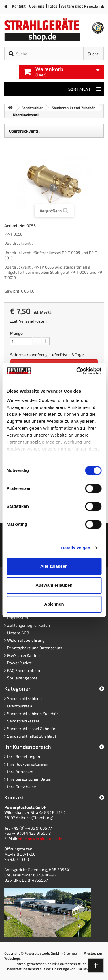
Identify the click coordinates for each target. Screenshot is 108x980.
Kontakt (19, 6)
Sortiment (85, 89)
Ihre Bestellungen (24, 756)
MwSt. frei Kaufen (23, 655)
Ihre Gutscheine (22, 787)
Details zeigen (76, 548)
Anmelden (92, 6)
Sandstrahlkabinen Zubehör (33, 713)
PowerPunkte (20, 663)
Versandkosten (33, 321)
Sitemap (70, 953)
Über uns (37, 6)
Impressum (18, 618)
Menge (16, 333)
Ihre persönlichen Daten (29, 779)
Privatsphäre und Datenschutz (35, 648)
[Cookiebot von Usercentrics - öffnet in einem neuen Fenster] (77, 371)
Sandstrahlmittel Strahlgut (32, 736)
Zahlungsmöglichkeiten (29, 625)
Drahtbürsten (20, 706)
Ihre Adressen (20, 772)
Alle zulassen (54, 566)
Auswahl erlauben (54, 585)
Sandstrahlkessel (23, 721)
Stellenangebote (22, 678)
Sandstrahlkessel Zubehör (31, 728)
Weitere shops (73, 6)
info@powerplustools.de (40, 838)
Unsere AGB (18, 633)
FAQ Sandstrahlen (24, 670)
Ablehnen (54, 604)
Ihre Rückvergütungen (28, 764)
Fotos (53, 6)
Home (8, 7)
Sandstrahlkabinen (24, 698)
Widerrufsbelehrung (26, 640)
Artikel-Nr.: (15, 226)
